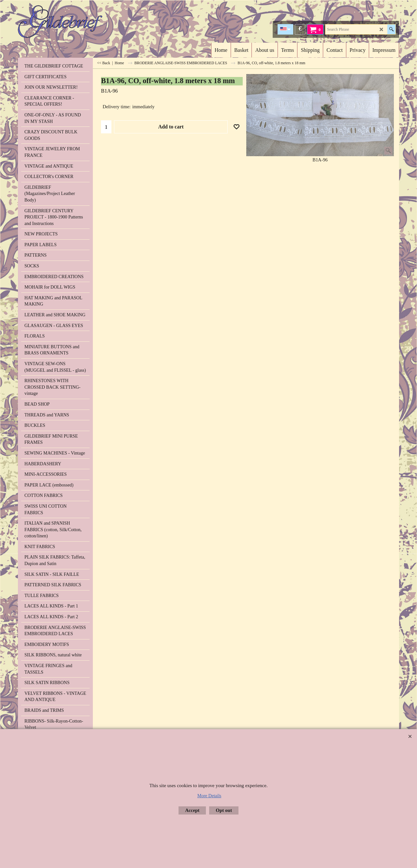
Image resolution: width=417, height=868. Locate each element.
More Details (209, 796)
